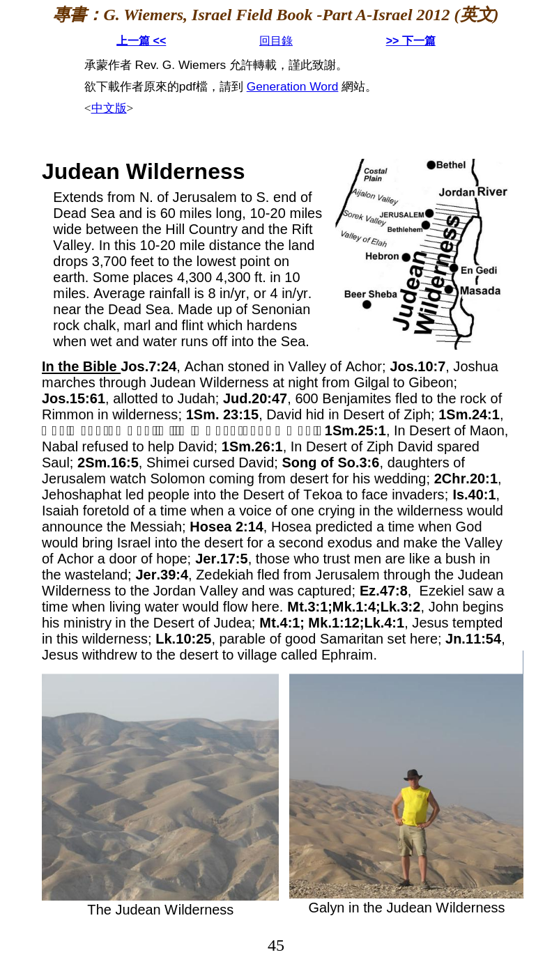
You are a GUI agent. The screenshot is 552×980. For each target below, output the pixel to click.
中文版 (109, 108)
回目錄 (276, 41)
